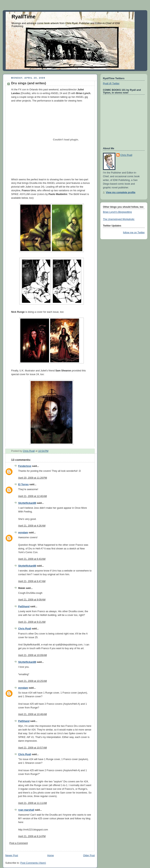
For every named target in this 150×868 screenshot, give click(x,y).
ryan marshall (26, 810)
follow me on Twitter (134, 233)
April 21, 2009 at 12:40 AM (33, 496)
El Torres (23, 484)
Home (51, 855)
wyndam (23, 533)
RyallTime (23, 17)
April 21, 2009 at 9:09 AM (32, 600)
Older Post (89, 855)
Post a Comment (19, 843)
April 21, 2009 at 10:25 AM (33, 681)
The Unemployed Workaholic (119, 219)
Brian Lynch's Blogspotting (117, 212)
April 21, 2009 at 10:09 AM (33, 655)
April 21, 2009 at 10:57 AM (33, 748)
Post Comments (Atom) (33, 863)
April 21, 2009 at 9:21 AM (32, 622)
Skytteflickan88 (27, 503)
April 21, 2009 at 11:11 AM (33, 803)
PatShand (24, 607)
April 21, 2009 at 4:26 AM (32, 526)
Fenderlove (25, 466)
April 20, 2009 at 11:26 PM (33, 478)
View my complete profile (121, 192)
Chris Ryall (25, 629)
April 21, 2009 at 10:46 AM (33, 714)
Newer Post (12, 855)
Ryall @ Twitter (111, 84)
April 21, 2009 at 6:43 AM (32, 559)
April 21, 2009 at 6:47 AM (32, 581)
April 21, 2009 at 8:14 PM (32, 836)
